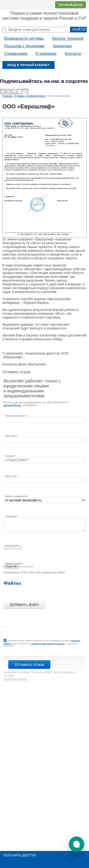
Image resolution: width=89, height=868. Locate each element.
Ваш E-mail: (11, 476)
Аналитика (62, 46)
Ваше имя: (11, 436)
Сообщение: (12, 516)
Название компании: (16, 416)
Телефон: (10, 456)
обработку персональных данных (48, 644)
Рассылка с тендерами (24, 46)
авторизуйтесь (12, 405)
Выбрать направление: (17, 496)
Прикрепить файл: (14, 563)
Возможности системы (24, 38)
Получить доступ (20, 855)
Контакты (73, 54)
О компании (46, 54)
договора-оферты (15, 679)
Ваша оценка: (12, 545)
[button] (77, 844)
